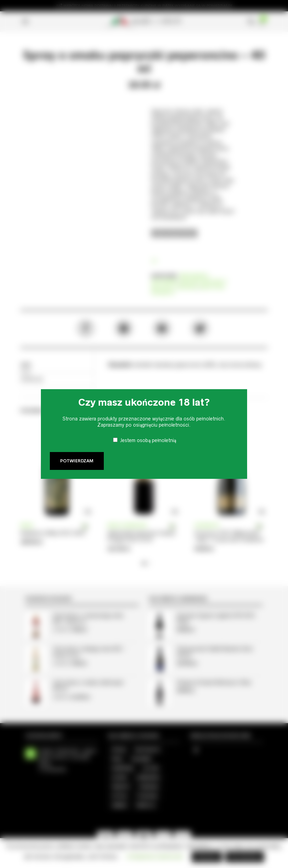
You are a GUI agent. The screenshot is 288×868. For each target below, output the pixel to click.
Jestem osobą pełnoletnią (148, 440)
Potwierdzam (77, 461)
